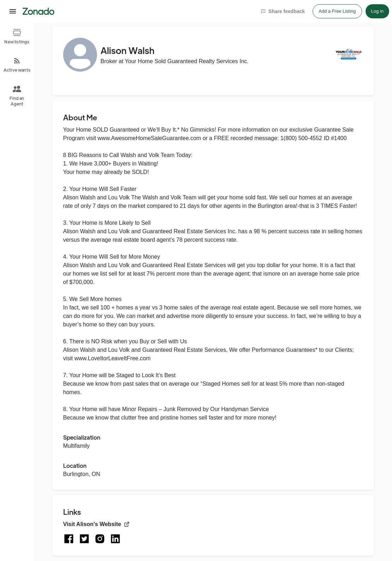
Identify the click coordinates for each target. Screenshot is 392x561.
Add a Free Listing (337, 11)
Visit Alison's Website (96, 524)
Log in (377, 11)
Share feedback (283, 11)
